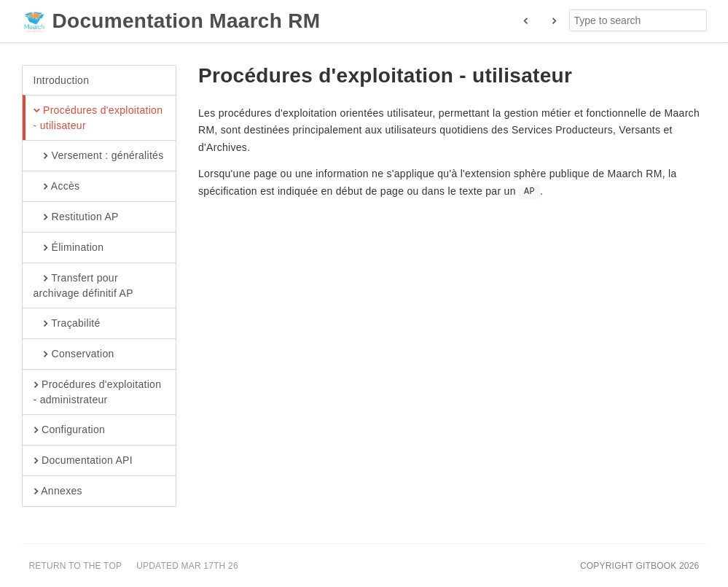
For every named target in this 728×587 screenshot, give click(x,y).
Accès (57, 187)
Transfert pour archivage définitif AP (83, 285)
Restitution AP (76, 217)
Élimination (69, 248)
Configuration (70, 430)
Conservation (74, 354)
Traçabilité (67, 324)
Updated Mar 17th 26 (187, 566)
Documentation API (83, 461)
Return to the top (76, 566)
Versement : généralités (99, 156)
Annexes (58, 491)
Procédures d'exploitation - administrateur (98, 392)
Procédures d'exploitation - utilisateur (98, 117)
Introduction (62, 80)
